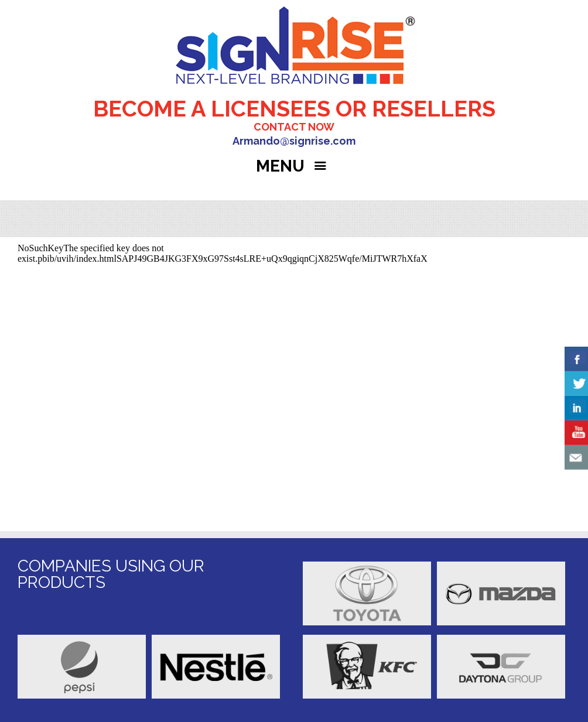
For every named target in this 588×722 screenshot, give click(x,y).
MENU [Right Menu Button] (294, 166)
